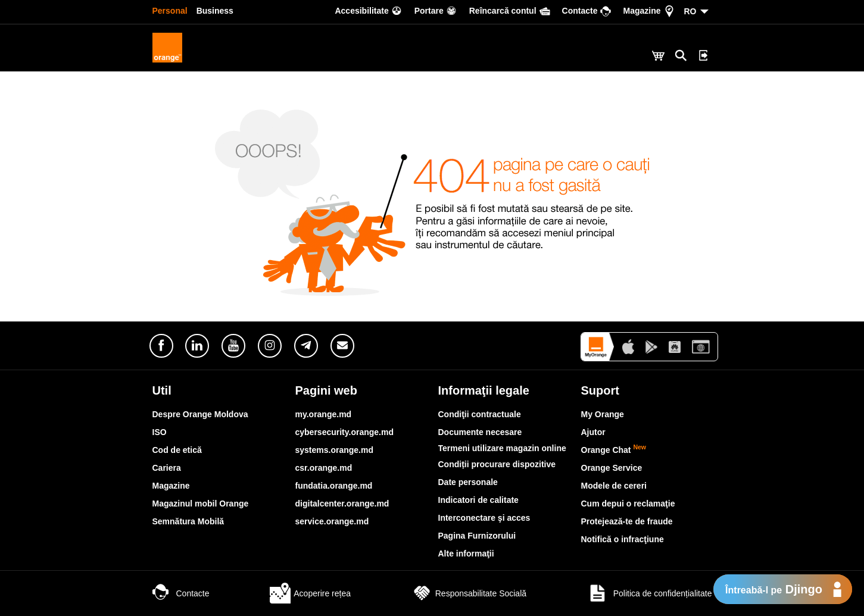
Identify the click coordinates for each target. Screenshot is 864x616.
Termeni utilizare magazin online (502, 448)
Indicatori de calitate (478, 500)
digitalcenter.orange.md (342, 504)
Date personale (468, 482)
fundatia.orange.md (334, 486)
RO (690, 11)
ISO (160, 432)
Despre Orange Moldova (200, 414)
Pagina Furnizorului (477, 536)
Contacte (181, 593)
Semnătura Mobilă (188, 521)
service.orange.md (332, 521)
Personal (170, 11)
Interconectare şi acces (484, 518)
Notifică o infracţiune (623, 539)
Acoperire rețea (310, 593)
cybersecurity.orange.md (344, 432)
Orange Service (612, 468)
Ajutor (593, 432)
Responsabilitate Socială (469, 593)
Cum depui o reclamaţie (628, 504)
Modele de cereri (614, 486)
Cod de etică (177, 450)
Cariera (167, 468)
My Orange (603, 414)
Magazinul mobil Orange (201, 504)
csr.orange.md (324, 468)
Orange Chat (614, 450)
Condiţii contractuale (480, 414)
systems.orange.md (335, 450)
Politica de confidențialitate (650, 593)
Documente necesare (480, 432)
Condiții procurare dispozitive (497, 464)
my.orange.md (324, 414)
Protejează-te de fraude (627, 521)
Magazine (171, 486)
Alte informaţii (466, 554)
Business (215, 11)
